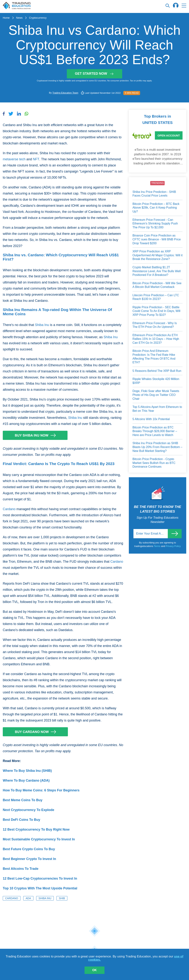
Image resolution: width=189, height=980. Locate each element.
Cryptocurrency (38, 18)
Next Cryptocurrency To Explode (29, 810)
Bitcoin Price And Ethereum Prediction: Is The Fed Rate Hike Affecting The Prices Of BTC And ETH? (154, 357)
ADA (28, 898)
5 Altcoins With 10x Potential (151, 419)
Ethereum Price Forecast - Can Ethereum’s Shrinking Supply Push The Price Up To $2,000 (155, 224)
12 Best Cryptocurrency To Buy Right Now (36, 829)
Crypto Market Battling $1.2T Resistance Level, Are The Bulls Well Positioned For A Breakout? (157, 271)
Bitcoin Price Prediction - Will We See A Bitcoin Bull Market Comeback (157, 285)
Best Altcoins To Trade (21, 869)
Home (6, 18)
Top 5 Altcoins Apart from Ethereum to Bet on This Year (157, 409)
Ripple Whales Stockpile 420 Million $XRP (156, 381)
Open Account (169, 135)
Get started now (95, 74)
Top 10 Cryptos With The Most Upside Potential (40, 888)
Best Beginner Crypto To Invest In (29, 859)
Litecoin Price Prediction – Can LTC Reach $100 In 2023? (156, 297)
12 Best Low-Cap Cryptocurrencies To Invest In (40, 878)
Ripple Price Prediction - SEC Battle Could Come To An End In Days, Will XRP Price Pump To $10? (156, 311)
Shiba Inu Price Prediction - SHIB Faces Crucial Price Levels (154, 194)
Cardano (9, 509)
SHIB (62, 898)
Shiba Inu (42, 325)
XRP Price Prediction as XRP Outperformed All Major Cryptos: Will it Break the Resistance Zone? (158, 255)
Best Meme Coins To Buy (23, 800)
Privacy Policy (173, 546)
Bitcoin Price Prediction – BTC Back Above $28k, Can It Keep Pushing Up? (156, 208)
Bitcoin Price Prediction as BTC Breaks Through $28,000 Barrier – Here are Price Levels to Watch (155, 431)
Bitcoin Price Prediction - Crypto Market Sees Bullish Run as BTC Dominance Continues (154, 463)
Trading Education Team (65, 93)
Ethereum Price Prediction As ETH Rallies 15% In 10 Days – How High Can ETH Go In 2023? (156, 339)
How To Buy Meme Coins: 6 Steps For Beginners (41, 790)
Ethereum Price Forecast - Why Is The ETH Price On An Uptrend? (155, 325)
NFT (36, 159)
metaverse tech (14, 159)
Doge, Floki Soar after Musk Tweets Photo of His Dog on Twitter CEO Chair (156, 395)
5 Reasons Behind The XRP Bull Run (157, 371)
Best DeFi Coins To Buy (22, 820)
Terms (158, 546)
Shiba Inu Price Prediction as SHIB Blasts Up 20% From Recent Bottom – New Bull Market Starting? (157, 447)
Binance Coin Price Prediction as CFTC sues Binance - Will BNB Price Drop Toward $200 (157, 239)
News (19, 18)
